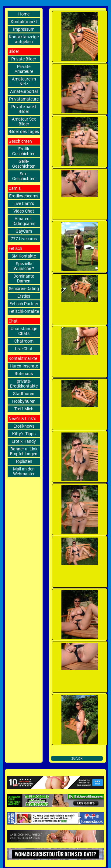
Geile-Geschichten (24, 164)
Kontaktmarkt (24, 22)
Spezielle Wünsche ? (24, 266)
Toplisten (24, 461)
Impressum (24, 29)
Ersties (24, 296)
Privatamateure (24, 99)
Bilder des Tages (24, 132)
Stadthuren (24, 394)
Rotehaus (24, 374)
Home (24, 14)
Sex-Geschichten (24, 176)
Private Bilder (24, 59)
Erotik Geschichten (24, 151)
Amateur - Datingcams (24, 221)
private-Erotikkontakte (24, 384)
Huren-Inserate (24, 366)
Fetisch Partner (24, 304)
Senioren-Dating (24, 289)
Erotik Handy (24, 441)
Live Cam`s (24, 203)
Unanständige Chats (24, 331)
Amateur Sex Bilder (24, 121)
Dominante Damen (24, 279)
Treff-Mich (24, 409)
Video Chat (24, 211)
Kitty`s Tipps (24, 434)
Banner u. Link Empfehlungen (24, 451)
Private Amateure (24, 69)
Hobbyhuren (24, 401)
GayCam (24, 231)
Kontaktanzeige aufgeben (24, 39)
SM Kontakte (24, 256)
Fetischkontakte (24, 311)
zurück (77, 758)
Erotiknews (24, 426)
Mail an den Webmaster (24, 471)
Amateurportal (24, 91)
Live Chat (24, 349)
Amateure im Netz (24, 81)
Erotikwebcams (24, 196)
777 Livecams (24, 239)
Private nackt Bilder (24, 109)
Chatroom (24, 341)
